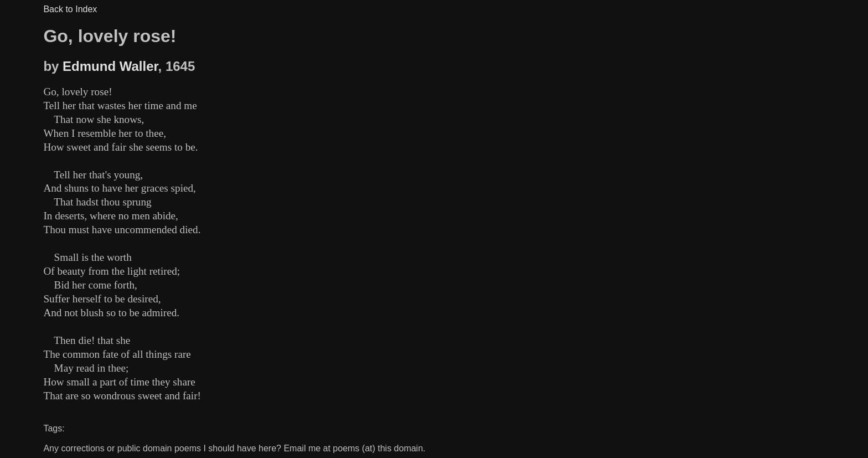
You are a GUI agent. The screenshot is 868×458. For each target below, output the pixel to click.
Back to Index (70, 9)
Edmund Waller (110, 66)
